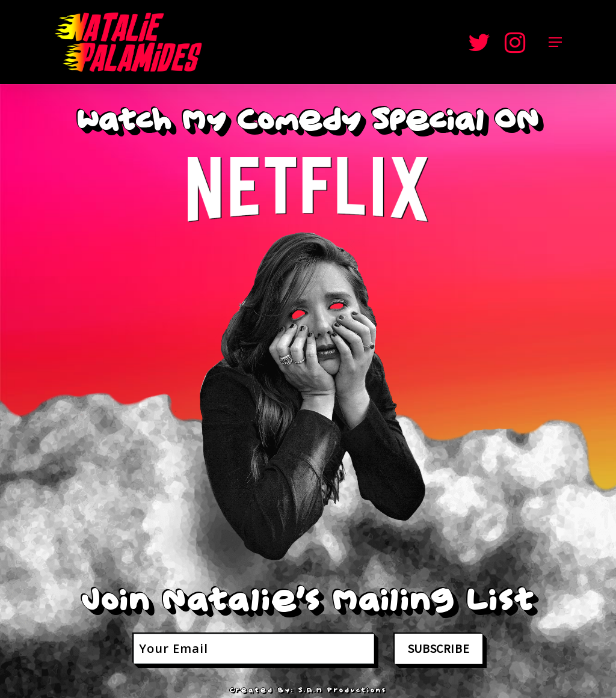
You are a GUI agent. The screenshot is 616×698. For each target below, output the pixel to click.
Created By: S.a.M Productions (308, 690)
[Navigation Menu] (555, 42)
